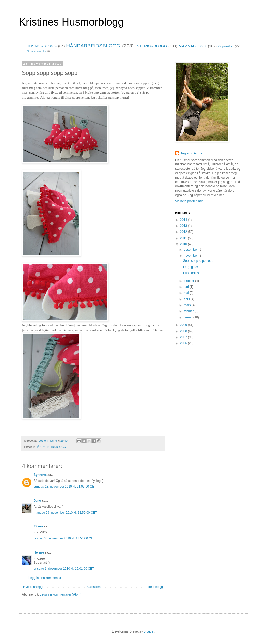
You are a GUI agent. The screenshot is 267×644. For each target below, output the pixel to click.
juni (187, 287)
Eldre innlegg (154, 587)
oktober (189, 281)
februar (189, 311)
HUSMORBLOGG (42, 46)
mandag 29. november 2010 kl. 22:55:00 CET (65, 513)
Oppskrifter (226, 46)
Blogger (149, 631)
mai (187, 293)
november (191, 256)
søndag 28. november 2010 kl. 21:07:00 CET (65, 487)
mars (188, 305)
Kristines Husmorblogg (71, 22)
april (187, 299)
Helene (39, 552)
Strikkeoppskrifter (36, 51)
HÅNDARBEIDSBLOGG (93, 46)
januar (189, 317)
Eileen (38, 526)
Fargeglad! (190, 267)
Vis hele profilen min (189, 201)
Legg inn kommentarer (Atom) (61, 594)
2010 (184, 244)
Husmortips (191, 273)
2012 (184, 232)
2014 (184, 220)
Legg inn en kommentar (45, 578)
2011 (184, 238)
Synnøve (40, 475)
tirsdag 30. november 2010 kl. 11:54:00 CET (64, 538)
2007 (184, 337)
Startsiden (94, 587)
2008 (184, 331)
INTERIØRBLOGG (151, 46)
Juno (37, 501)
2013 (184, 226)
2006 (184, 343)
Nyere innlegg (33, 587)
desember (191, 250)
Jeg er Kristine (191, 153)
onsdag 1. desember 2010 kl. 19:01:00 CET (64, 569)
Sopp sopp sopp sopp (198, 261)
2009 (184, 325)
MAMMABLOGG (192, 46)
